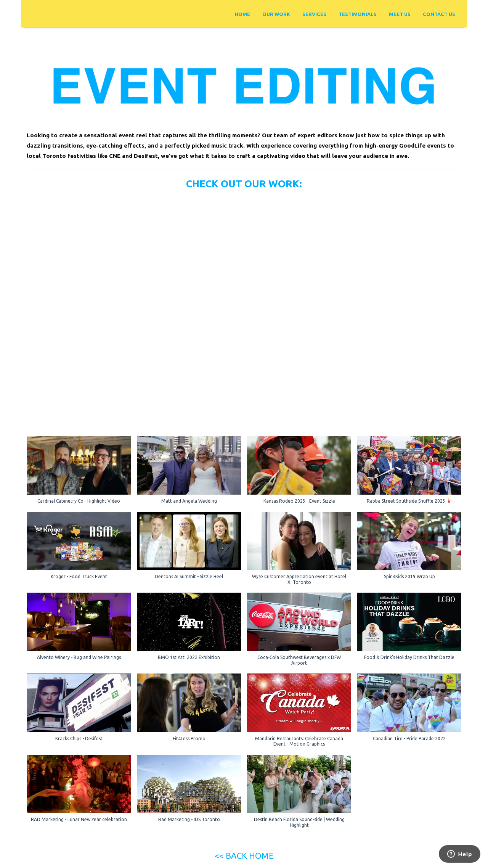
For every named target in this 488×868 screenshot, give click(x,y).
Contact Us (439, 14)
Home (242, 14)
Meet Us (400, 14)
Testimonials (358, 14)
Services (314, 14)
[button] (79, 474)
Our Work (276, 14)
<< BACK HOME (244, 856)
